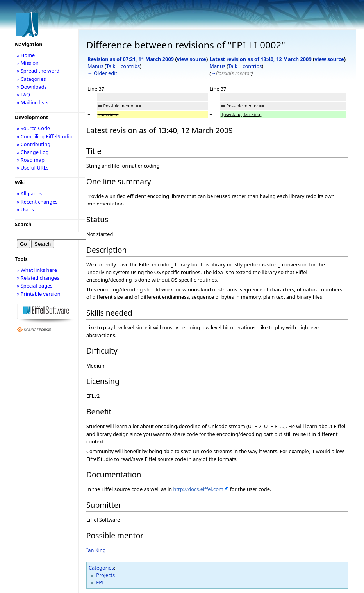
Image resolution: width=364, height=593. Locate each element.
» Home (26, 55)
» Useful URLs (33, 168)
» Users (25, 209)
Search (23, 224)
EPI (100, 582)
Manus (95, 66)
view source (192, 59)
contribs (130, 66)
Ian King (96, 550)
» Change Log (33, 152)
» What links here (37, 270)
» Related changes (38, 278)
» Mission (28, 63)
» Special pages (35, 286)
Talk (111, 66)
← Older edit (102, 73)
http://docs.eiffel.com (198, 489)
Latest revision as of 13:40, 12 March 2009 (260, 59)
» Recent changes (37, 202)
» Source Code (33, 128)
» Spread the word (38, 71)
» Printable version (39, 294)
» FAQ (23, 95)
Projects (105, 575)
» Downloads (32, 87)
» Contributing (34, 144)
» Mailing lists (33, 102)
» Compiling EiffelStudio (45, 136)
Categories (101, 568)
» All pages (29, 193)
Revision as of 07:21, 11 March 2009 (131, 59)
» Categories (31, 79)
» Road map (31, 160)
